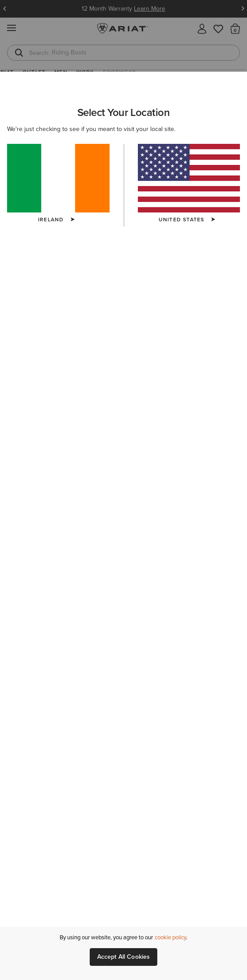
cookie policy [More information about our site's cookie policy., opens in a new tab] (170, 937)
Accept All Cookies (124, 957)
